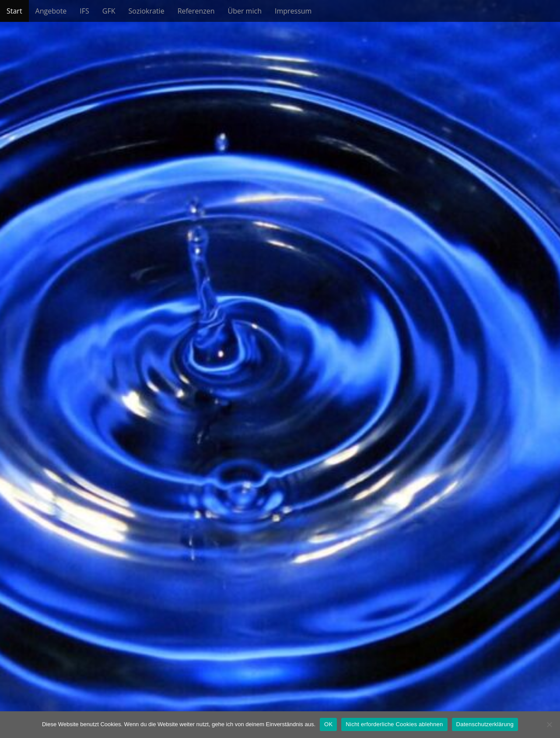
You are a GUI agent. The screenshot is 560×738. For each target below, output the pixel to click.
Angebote (51, 11)
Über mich (244, 11)
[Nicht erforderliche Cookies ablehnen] (549, 724)
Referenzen (196, 11)
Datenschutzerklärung (485, 724)
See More (280, 400)
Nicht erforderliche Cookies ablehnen (394, 724)
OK (328, 724)
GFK (109, 11)
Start (14, 11)
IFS (84, 11)
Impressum (293, 11)
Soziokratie (147, 11)
